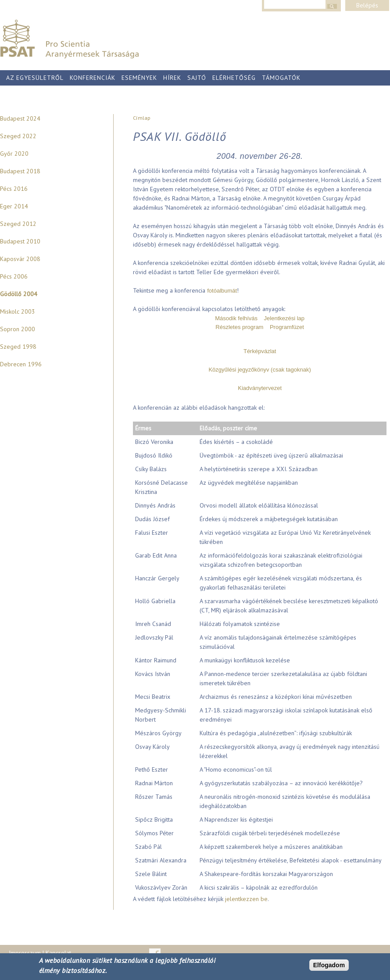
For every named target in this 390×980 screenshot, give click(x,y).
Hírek (172, 78)
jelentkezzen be (246, 899)
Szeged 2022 (18, 136)
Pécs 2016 (14, 189)
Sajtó (197, 78)
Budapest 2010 (20, 241)
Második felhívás (236, 318)
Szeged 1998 (18, 347)
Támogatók (281, 78)
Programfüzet (287, 327)
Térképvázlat (260, 351)
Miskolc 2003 (18, 311)
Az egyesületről (35, 78)
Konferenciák (93, 78)
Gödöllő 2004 (19, 294)
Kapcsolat (58, 953)
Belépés (367, 5)
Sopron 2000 (18, 329)
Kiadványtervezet (260, 388)
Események (139, 78)
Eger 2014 (14, 206)
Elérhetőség (234, 78)
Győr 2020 (14, 154)
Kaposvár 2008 (20, 259)
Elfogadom (329, 965)
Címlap (142, 118)
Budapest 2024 (20, 118)
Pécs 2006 (14, 276)
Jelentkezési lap (284, 318)
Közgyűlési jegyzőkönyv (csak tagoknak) (259, 370)
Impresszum (25, 953)
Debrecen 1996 (21, 364)
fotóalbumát (222, 291)
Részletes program (239, 327)
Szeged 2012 (18, 224)
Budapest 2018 (20, 171)
